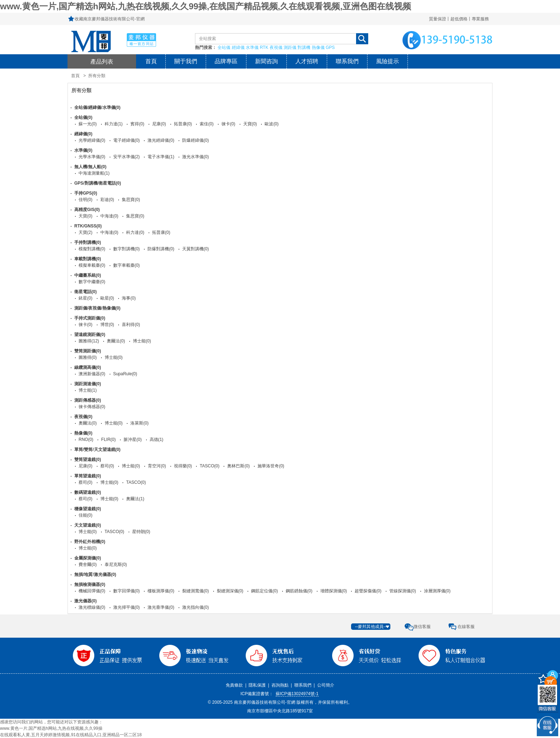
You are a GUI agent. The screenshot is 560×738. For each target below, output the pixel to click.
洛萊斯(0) (139, 423)
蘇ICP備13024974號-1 (297, 694)
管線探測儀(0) (403, 591)
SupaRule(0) (125, 374)
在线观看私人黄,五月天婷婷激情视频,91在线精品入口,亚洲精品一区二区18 (71, 735)
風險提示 (387, 61)
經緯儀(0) (83, 134)
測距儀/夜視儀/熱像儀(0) (97, 308)
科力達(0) (135, 232)
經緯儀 (238, 47)
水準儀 (252, 47)
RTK (264, 47)
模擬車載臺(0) (92, 265)
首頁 (151, 61)
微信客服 (422, 627)
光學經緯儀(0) (92, 140)
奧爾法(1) (135, 499)
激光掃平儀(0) (127, 607)
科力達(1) (114, 124)
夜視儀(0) (83, 417)
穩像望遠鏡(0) (88, 509)
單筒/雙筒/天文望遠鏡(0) (97, 450)
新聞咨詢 (266, 61)
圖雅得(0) (88, 357)
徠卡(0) (228, 124)
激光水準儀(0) (196, 157)
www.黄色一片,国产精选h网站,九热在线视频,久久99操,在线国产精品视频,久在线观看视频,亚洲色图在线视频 (206, 6)
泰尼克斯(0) (116, 564)
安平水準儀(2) (127, 157)
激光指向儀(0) (196, 607)
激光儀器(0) (86, 601)
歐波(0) (272, 124)
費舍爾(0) (88, 564)
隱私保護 (257, 685)
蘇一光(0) (88, 124)
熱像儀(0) (83, 433)
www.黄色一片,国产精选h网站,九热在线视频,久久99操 (51, 728)
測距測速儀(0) (88, 384)
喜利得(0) (131, 325)
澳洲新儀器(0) (92, 374)
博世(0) (107, 325)
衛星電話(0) (86, 292)
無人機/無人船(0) (90, 167)
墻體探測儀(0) (334, 591)
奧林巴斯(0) (238, 466)
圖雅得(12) (89, 341)
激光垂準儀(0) (161, 607)
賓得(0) (137, 124)
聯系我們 (347, 61)
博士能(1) (88, 390)
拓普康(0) (183, 124)
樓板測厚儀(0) (161, 591)
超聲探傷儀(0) (368, 591)
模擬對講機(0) (92, 249)
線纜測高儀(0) (88, 367)
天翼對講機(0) (196, 249)
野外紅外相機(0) (90, 542)
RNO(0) (86, 440)
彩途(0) (107, 200)
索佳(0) (207, 124)
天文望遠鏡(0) (88, 525)
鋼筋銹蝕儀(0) (299, 591)
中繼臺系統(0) (88, 275)
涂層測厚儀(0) (437, 591)
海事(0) (129, 298)
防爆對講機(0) (161, 249)
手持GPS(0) (86, 193)
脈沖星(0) (133, 440)
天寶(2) (86, 232)
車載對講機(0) (88, 259)
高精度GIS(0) (87, 210)
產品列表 (102, 61)
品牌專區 (226, 61)
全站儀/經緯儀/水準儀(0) (97, 107)
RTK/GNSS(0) (88, 226)
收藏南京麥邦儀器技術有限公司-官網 (110, 19)
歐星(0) (107, 298)
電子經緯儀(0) (127, 140)
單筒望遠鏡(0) (88, 476)
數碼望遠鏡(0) (88, 492)
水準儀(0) (83, 150)
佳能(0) (86, 515)
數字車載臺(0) (127, 265)
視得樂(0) (183, 466)
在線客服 (466, 627)
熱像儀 (318, 47)
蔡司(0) (107, 466)
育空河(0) (157, 466)
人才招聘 (307, 61)
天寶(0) (250, 124)
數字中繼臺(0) (92, 282)
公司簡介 (326, 685)
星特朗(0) (141, 532)
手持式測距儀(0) (90, 318)
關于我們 (186, 61)
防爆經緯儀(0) (196, 140)
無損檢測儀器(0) (90, 584)
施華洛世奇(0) (271, 466)
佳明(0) (86, 200)
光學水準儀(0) (92, 157)
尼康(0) (159, 124)
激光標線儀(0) (92, 607)
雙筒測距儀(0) (88, 351)
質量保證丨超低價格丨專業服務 (459, 19)
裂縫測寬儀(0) (196, 591)
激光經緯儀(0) (161, 140)
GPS (330, 47)
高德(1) (157, 440)
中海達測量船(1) (94, 173)
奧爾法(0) (116, 341)
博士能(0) (142, 341)
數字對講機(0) (127, 249)
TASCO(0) (209, 466)
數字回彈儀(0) (127, 591)
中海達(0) (109, 216)
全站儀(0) (83, 117)
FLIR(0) (108, 440)
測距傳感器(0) (88, 400)
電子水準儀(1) (161, 157)
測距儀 (290, 47)
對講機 (304, 47)
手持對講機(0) (88, 242)
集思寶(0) (131, 200)
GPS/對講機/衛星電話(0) (98, 183)
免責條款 (234, 685)
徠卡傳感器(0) (92, 407)
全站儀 (224, 47)
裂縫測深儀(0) (230, 591)
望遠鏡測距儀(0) (90, 335)
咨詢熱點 (280, 685)
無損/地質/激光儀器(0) (95, 574)
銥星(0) (86, 298)
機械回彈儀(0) (92, 591)
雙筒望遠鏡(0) (88, 460)
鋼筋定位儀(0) (264, 591)
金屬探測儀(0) (88, 558)
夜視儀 (276, 47)
